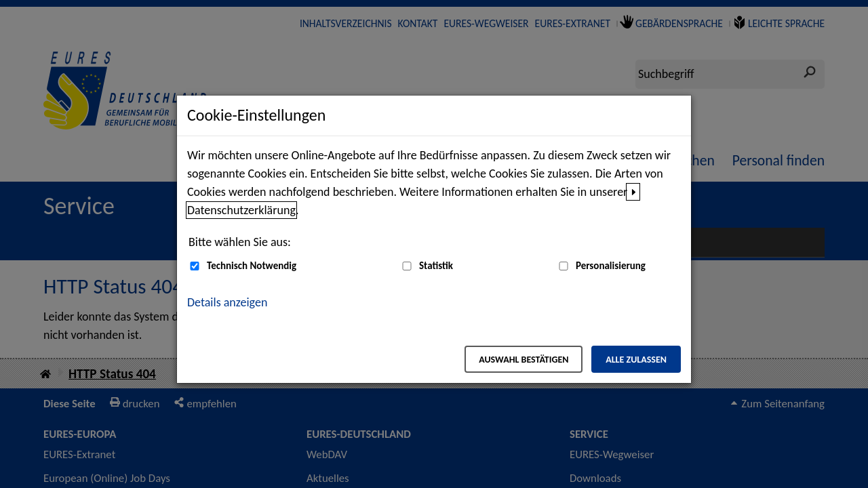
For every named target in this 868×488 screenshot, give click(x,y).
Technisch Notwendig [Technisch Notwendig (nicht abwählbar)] (252, 266)
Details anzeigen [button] (227, 302)
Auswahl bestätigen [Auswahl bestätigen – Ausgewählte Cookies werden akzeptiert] (524, 360)
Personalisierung (611, 266)
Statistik (436, 266)
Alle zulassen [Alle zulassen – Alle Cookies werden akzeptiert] (636, 360)
